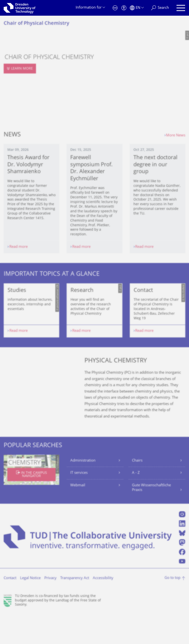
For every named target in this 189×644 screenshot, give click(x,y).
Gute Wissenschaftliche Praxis (151, 519)
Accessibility (103, 609)
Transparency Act (75, 609)
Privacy (50, 609)
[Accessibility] (124, 8)
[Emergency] (115, 8)
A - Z (136, 504)
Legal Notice (30, 609)
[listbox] (94, 326)
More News (176, 136)
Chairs (137, 492)
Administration (83, 492)
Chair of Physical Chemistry (36, 24)
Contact (10, 609)
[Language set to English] (137, 8)
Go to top (172, 609)
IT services (79, 504)
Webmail (78, 516)
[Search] (160, 8)
